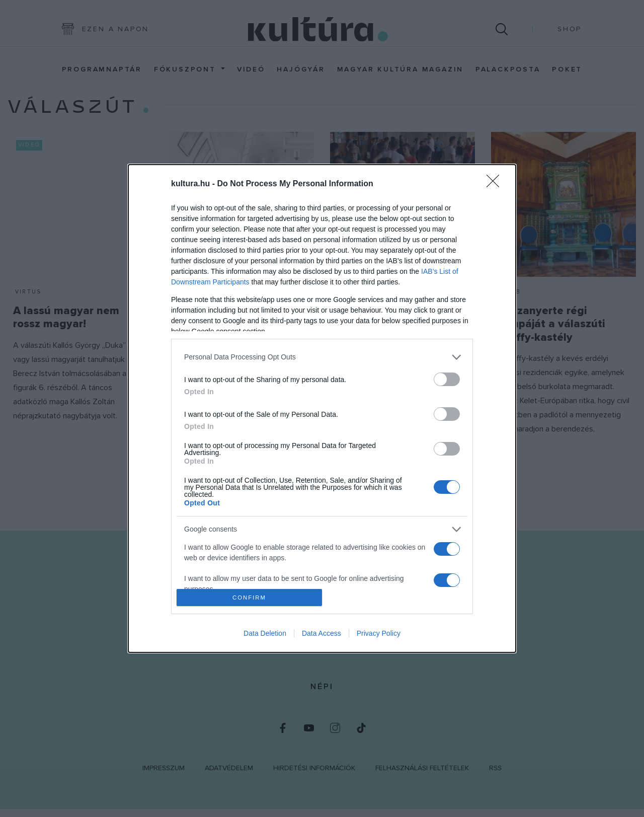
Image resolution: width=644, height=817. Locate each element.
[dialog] (322, 409)
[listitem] (322, 357)
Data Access (321, 633)
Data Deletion (265, 633)
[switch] (447, 379)
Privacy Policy (379, 633)
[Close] (496, 184)
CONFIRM (249, 598)
